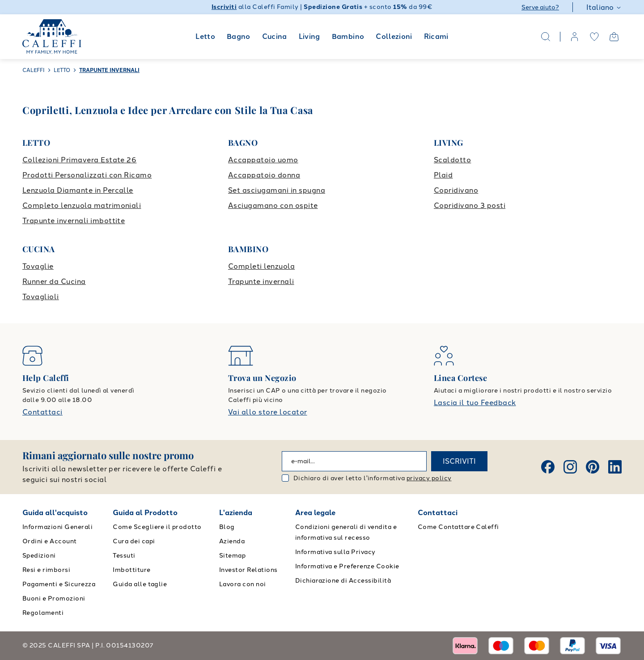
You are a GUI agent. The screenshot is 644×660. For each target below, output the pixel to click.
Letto (205, 36)
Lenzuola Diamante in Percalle (78, 190)
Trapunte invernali (261, 281)
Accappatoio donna (264, 175)
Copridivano (456, 190)
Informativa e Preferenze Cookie (347, 566)
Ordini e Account (50, 541)
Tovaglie (38, 266)
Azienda (232, 541)
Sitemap (232, 556)
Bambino (348, 36)
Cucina (275, 36)
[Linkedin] (615, 467)
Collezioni (394, 36)
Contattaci (42, 412)
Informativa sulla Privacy (335, 552)
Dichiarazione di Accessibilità (343, 581)
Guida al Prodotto (145, 513)
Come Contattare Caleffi (458, 527)
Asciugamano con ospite (273, 205)
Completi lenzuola (261, 266)
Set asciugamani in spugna (277, 190)
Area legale (315, 513)
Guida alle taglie (140, 584)
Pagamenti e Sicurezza (59, 584)
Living (309, 36)
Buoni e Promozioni (54, 599)
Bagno (239, 36)
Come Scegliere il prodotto (157, 527)
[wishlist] (594, 37)
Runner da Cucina (54, 281)
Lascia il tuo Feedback (475, 403)
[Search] (546, 37)
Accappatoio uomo (263, 160)
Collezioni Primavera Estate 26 (79, 160)
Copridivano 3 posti (470, 205)
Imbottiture (131, 570)
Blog (227, 527)
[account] (575, 37)
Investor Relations (248, 570)
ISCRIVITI (459, 461)
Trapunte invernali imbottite (74, 221)
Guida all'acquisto (55, 513)
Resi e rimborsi (46, 570)
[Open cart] (614, 37)
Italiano (604, 7)
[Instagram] (570, 467)
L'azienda (236, 513)
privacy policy (429, 478)
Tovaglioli (41, 297)
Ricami (436, 36)
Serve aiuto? (540, 7)
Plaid (443, 175)
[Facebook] (548, 467)
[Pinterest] (593, 467)
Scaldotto (452, 160)
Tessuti (124, 556)
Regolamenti (43, 613)
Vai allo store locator (268, 412)
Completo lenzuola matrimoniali (82, 205)
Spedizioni (39, 556)
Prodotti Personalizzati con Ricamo (87, 175)
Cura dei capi (134, 541)
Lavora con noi (243, 584)
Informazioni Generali (57, 527)
